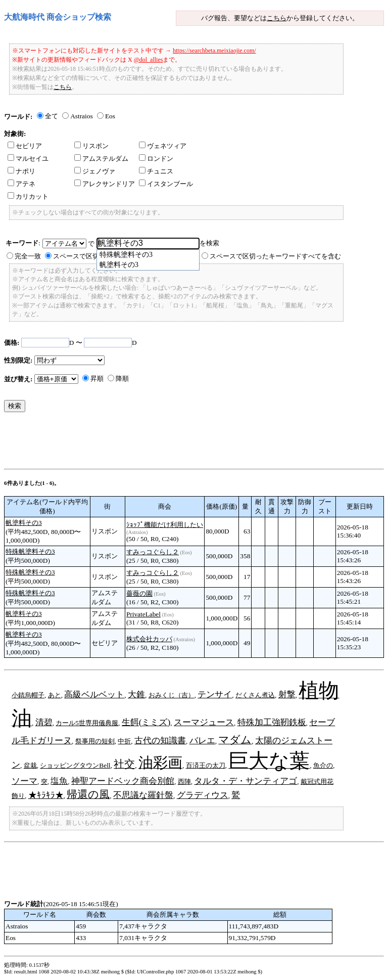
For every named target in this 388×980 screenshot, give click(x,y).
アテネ (21, 184)
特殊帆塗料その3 (30, 551)
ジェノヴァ (95, 171)
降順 (122, 378)
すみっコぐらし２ (153, 552)
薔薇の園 (139, 593)
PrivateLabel (143, 614)
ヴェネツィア (163, 146)
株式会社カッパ (149, 639)
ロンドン (156, 159)
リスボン (91, 146)
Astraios (81, 116)
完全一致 (28, 256)
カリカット (28, 196)
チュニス (156, 171)
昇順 (97, 378)
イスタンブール (166, 184)
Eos (110, 116)
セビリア (25, 146)
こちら (277, 18)
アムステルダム (101, 159)
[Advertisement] (188, 443)
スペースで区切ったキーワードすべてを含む (275, 256)
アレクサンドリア (105, 184)
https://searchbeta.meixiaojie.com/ (214, 51)
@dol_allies (149, 60)
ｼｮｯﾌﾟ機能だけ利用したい (165, 525)
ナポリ (21, 171)
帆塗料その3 (24, 523)
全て (52, 116)
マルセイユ (28, 159)
